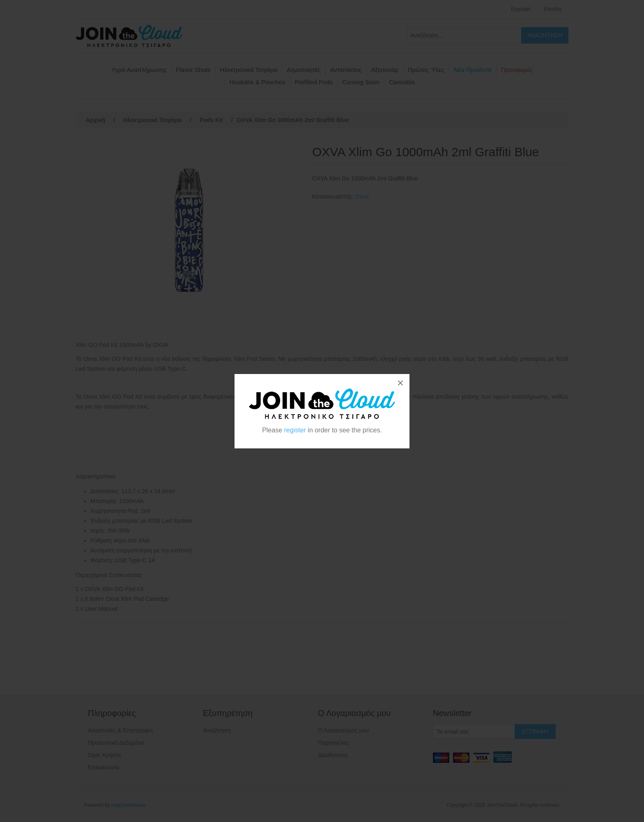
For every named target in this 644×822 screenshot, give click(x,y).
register (295, 430)
